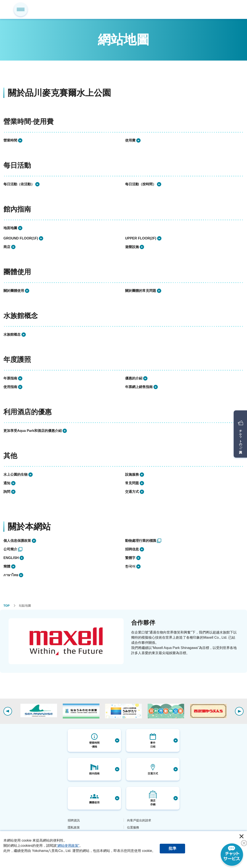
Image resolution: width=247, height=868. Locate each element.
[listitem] (63, 140)
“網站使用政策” (68, 846)
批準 (172, 848)
